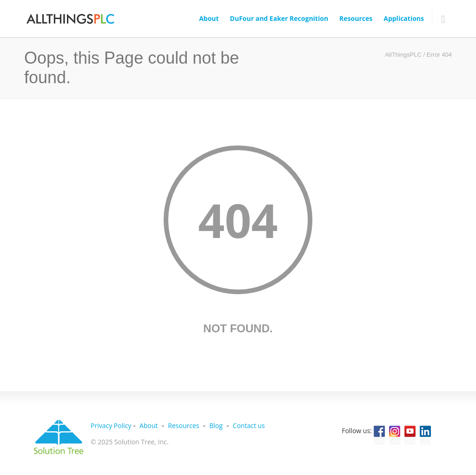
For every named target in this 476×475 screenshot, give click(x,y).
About (209, 18)
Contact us (249, 426)
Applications (404, 18)
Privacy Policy (111, 426)
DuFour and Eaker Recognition (279, 18)
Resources (356, 18)
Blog (216, 426)
